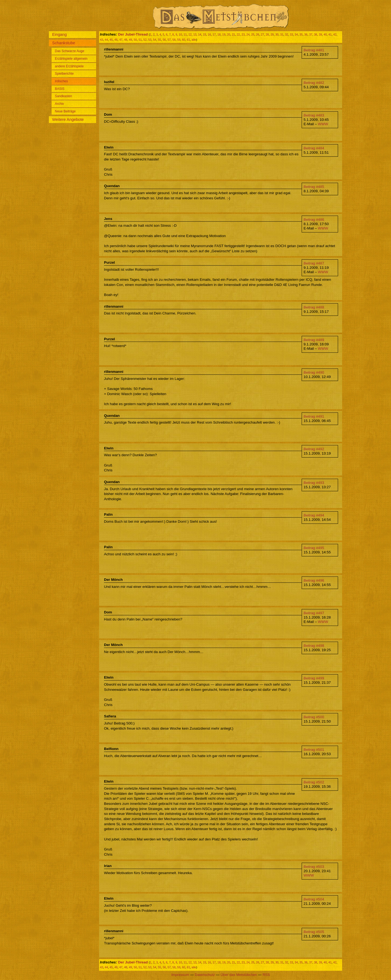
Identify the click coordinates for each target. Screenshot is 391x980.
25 (253, 34)
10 (180, 34)
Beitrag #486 (314, 220)
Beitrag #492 (314, 449)
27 (263, 34)
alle (194, 40)
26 (258, 34)
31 (282, 34)
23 (243, 34)
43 (102, 40)
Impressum (180, 975)
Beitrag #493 (314, 483)
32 (286, 34)
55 (159, 40)
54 (155, 40)
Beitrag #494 (314, 515)
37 (311, 34)
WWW (323, 124)
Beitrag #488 (314, 307)
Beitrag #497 (314, 613)
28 (267, 34)
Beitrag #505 (314, 932)
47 (121, 40)
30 (277, 34)
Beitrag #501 (314, 750)
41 (330, 34)
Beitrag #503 (314, 867)
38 (316, 34)
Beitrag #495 (314, 548)
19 (224, 34)
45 (111, 40)
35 (301, 34)
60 (184, 40)
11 (185, 34)
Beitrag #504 (314, 899)
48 (126, 40)
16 (209, 34)
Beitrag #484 (314, 148)
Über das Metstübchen (239, 975)
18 (219, 34)
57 (169, 40)
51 (140, 40)
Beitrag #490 (314, 372)
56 (164, 40)
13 (195, 34)
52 (145, 40)
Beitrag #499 (314, 678)
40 (325, 34)
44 (106, 40)
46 (116, 40)
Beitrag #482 (314, 83)
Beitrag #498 (314, 646)
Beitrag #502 (314, 782)
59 (179, 40)
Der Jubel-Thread (133, 34)
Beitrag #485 (314, 187)
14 (200, 34)
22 (238, 34)
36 (306, 34)
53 (150, 40)
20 (229, 34)
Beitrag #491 (314, 416)
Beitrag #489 (314, 340)
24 (248, 34)
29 (272, 34)
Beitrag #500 (314, 717)
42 (335, 34)
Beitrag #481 (314, 50)
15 (204, 34)
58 (174, 40)
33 (291, 34)
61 (188, 40)
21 (234, 34)
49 (131, 40)
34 (296, 34)
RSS (266, 975)
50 (135, 40)
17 (214, 34)
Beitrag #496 (314, 580)
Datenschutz (205, 975)
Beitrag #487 (314, 263)
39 (320, 34)
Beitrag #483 (314, 115)
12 (190, 34)
